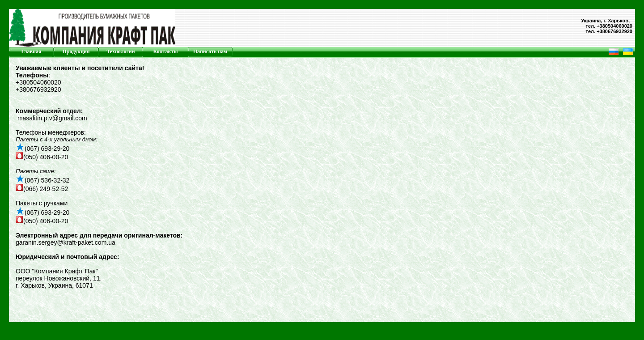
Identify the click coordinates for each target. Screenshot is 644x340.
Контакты (165, 51)
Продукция (76, 51)
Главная (32, 51)
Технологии (121, 51)
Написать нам (210, 51)
